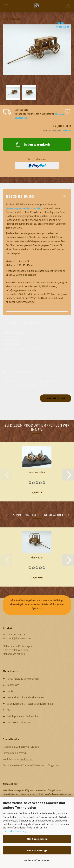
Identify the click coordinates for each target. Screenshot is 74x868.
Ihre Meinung (55, 398)
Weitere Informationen (37, 860)
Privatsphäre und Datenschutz (23, 716)
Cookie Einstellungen (18, 722)
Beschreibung (20, 196)
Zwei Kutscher (37, 472)
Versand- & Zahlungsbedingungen (25, 697)
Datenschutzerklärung (14, 831)
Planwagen (37, 557)
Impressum (13, 685)
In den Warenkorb (33, 144)
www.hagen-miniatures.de (24, 208)
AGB (9, 710)
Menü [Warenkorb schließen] (6, 6)
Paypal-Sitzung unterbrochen (23, 679)
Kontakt (11, 691)
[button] (68, 475)
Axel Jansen (27, 759)
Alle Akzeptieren (37, 839)
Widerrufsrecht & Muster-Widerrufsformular (30, 704)
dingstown (21, 753)
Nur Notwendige (37, 850)
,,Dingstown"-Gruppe (27, 747)
